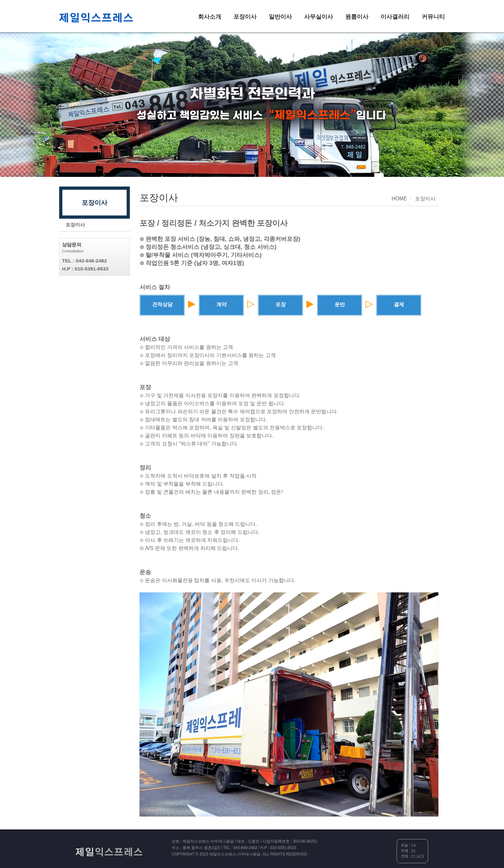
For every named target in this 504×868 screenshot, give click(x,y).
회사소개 (210, 17)
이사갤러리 (395, 17)
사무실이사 (319, 17)
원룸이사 (357, 17)
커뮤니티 (433, 17)
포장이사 (245, 17)
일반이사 (280, 17)
